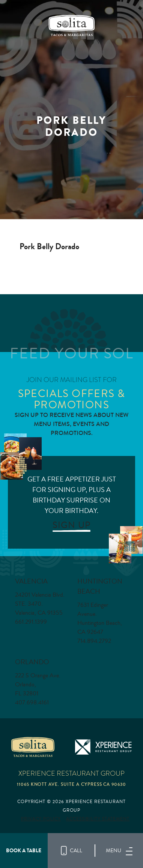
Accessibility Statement (98, 819)
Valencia (31, 581)
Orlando (32, 662)
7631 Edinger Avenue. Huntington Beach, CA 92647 (100, 618)
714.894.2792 (94, 641)
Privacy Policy (41, 819)
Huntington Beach (100, 586)
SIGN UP (71, 525)
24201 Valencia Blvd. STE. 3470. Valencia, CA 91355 (40, 604)
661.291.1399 (31, 622)
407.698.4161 (32, 703)
